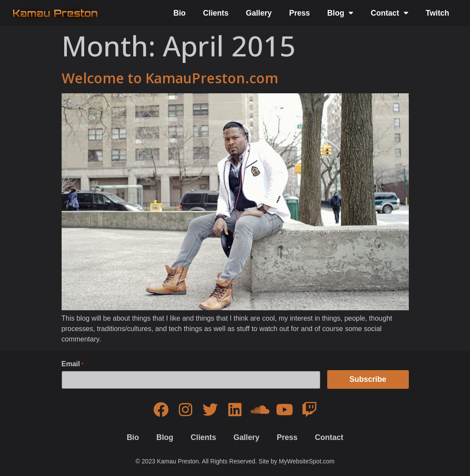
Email (73, 364)
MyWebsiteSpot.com (307, 461)
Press (299, 13)
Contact (389, 13)
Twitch (437, 13)
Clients (216, 13)
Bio (179, 13)
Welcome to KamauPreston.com (170, 78)
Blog (340, 13)
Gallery (259, 13)
